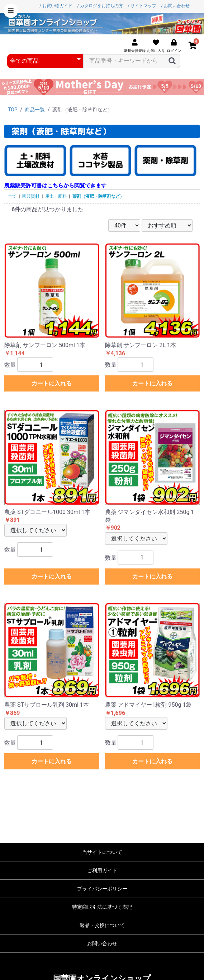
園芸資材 (31, 196)
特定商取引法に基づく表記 (102, 907)
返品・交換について (102, 925)
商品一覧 (35, 110)
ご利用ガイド (102, 870)
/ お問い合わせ (175, 6)
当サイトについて (102, 852)
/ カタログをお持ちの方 (100, 6)
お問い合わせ (102, 943)
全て (12, 196)
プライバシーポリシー (102, 889)
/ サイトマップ (142, 6)
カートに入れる (52, 383)
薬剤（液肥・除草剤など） (98, 196)
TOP (13, 110)
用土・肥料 (56, 196)
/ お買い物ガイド (56, 6)
